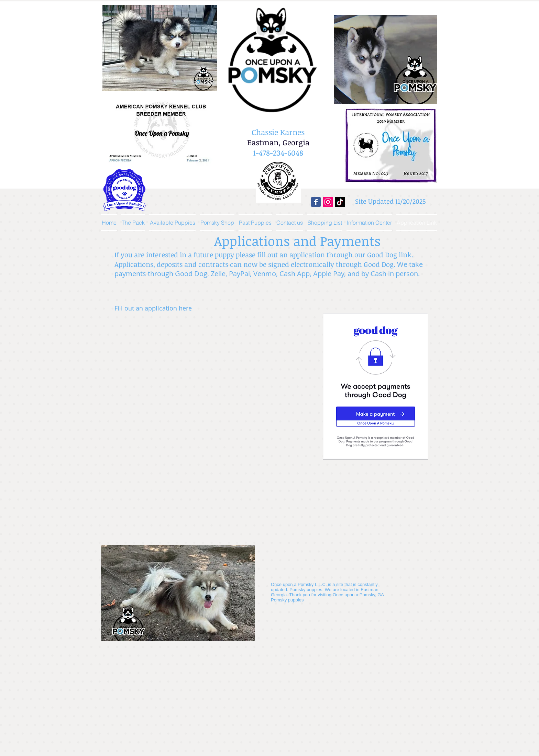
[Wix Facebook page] (316, 202)
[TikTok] (340, 202)
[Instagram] (328, 202)
